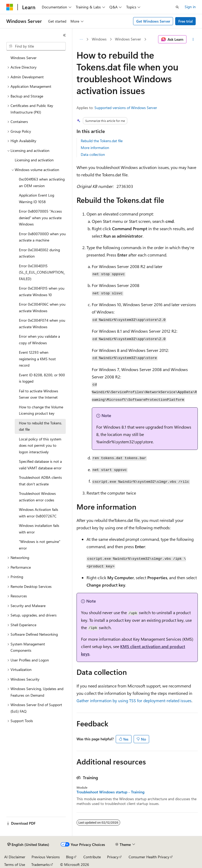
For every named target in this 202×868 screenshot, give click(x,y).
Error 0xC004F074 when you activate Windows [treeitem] (42, 323)
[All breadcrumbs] (81, 39)
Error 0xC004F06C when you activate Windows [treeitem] (42, 307)
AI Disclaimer (15, 857)
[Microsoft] (10, 7)
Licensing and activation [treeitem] (34, 160)
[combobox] (36, 46)
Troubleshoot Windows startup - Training (110, 792)
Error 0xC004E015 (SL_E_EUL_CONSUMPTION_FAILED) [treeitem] (42, 272)
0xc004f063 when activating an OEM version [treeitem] (42, 182)
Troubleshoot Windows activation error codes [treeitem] (37, 497)
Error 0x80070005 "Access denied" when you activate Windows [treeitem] (40, 218)
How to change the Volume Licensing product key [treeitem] (41, 410)
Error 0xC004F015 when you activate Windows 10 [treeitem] (42, 291)
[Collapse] (64, 35)
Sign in (190, 7)
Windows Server (128, 39)
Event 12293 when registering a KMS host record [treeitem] (37, 359)
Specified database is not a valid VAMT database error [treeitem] (40, 465)
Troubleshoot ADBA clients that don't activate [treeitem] (40, 481)
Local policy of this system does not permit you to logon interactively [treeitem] (40, 445)
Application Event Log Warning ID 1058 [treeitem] (37, 198)
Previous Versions (46, 857)
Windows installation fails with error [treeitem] (39, 529)
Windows (99, 39)
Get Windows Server (153, 21)
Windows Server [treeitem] (24, 58)
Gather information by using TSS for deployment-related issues (134, 700)
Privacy (113, 857)
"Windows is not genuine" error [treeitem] (40, 545)
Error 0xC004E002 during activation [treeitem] (39, 253)
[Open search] (177, 7)
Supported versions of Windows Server (126, 108)
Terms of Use (15, 864)
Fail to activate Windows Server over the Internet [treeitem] (39, 394)
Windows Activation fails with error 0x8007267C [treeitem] (39, 513)
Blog (70, 857)
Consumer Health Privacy (149, 857)
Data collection (93, 154)
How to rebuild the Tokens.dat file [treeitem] (41, 426)
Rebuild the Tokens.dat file (102, 141)
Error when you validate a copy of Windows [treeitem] (39, 340)
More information (95, 148)
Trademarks (41, 864)
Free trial (186, 21)
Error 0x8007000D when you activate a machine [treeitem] (42, 237)
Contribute (92, 857)
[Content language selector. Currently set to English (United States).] (28, 845)
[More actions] (193, 39)
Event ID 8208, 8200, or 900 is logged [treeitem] (42, 378)
